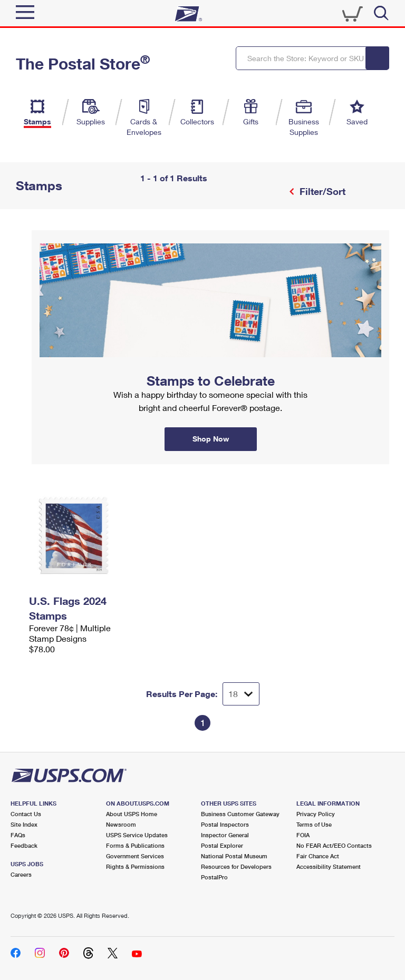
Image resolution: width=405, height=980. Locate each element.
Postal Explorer (222, 845)
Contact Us (26, 814)
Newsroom (121, 824)
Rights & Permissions (135, 866)
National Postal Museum (234, 856)
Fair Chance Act (318, 856)
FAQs (18, 835)
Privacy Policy (316, 814)
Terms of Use (314, 824)
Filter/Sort (321, 191)
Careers (21, 874)
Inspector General (225, 835)
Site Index (24, 824)
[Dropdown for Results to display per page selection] (241, 694)
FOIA (303, 835)
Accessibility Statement (329, 866)
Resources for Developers (236, 866)
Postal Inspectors (225, 824)
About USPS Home (132, 814)
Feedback (24, 845)
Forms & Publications (135, 845)
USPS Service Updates (137, 835)
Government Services (135, 856)
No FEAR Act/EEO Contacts (334, 845)
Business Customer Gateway (240, 814)
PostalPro (214, 877)
